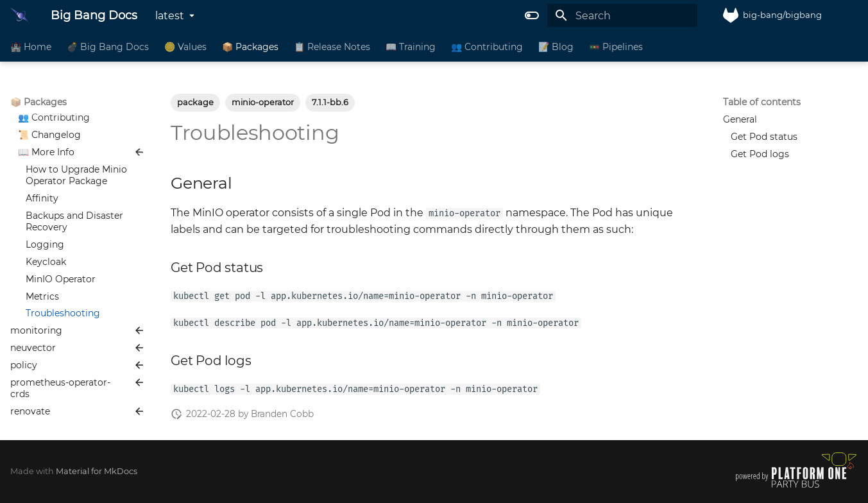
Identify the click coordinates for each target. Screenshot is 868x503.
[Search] (622, 15)
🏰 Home (31, 47)
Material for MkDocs (97, 471)
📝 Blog (556, 47)
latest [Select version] (170, 16)
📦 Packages (250, 47)
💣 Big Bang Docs (108, 47)
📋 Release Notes (332, 47)
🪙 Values (185, 47)
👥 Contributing (487, 47)
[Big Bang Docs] (20, 15)
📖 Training (411, 47)
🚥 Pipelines (616, 47)
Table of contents (762, 102)
